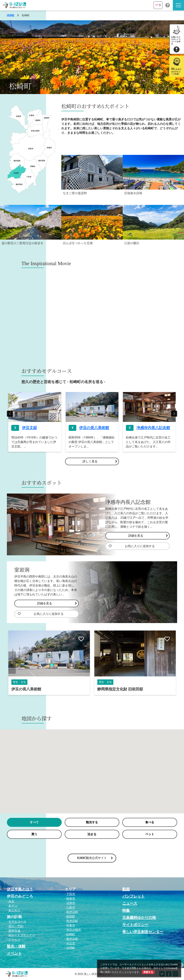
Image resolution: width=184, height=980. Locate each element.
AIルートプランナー (22, 935)
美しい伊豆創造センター (143, 932)
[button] (10, 414)
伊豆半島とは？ (20, 889)
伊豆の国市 (74, 930)
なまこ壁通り (33, 428)
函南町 (71, 916)
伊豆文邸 (87, 428)
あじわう (14, 910)
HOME (11, 15)
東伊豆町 (72, 939)
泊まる (92, 834)
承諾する (148, 972)
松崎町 (71, 934)
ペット (150, 834)
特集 (126, 910)
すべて (34, 822)
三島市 (71, 908)
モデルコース (17, 922)
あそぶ (13, 906)
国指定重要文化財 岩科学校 (34, 689)
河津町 (71, 948)
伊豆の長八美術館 (151, 428)
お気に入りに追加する (132, 546)
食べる (150, 822)
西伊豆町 (72, 921)
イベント (14, 953)
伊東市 (71, 925)
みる (11, 901)
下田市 (71, 894)
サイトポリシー (135, 925)
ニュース (130, 903)
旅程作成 (14, 931)
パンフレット (133, 896)
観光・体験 (16, 946)
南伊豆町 (72, 912)
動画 (126, 889)
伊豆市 (71, 943)
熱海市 (71, 899)
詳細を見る (148, 536)
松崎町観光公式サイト (95, 858)
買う (34, 834)
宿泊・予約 (16, 926)
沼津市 (71, 903)
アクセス (14, 940)
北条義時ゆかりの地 (139, 917)
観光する (92, 822)
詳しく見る (100, 461)
